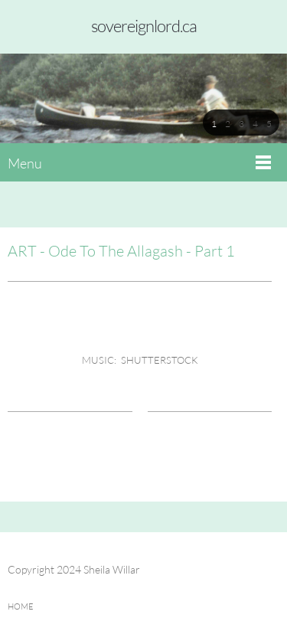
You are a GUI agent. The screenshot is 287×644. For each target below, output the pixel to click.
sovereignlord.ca (144, 26)
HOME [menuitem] (21, 606)
